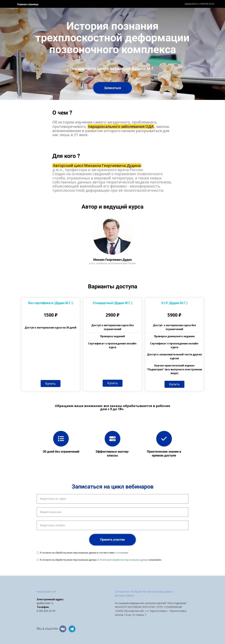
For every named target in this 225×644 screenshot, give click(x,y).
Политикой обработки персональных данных (124, 560)
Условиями (122, 553)
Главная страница (28, 4)
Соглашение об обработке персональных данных (144, 592)
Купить (51, 384)
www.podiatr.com (46, 592)
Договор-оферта (125, 595)
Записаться (112, 88)
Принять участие (112, 540)
